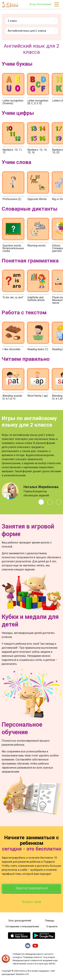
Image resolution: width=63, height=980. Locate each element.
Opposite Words (37, 199)
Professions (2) (12, 199)
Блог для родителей (20, 921)
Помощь (50, 921)
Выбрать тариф (32, 902)
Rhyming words (36, 246)
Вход (33, 4)
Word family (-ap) (38, 396)
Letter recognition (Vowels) (13, 102)
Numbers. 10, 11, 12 (12, 151)
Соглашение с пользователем (22, 927)
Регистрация (44, 4)
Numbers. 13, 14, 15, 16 (37, 151)
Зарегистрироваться (32, 888)
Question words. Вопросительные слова (13, 248)
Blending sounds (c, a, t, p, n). (12, 397)
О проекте (52, 927)
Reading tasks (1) (38, 349)
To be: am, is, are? (13, 297)
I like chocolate (11, 349)
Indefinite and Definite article (36, 299)
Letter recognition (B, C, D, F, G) (38, 102)
